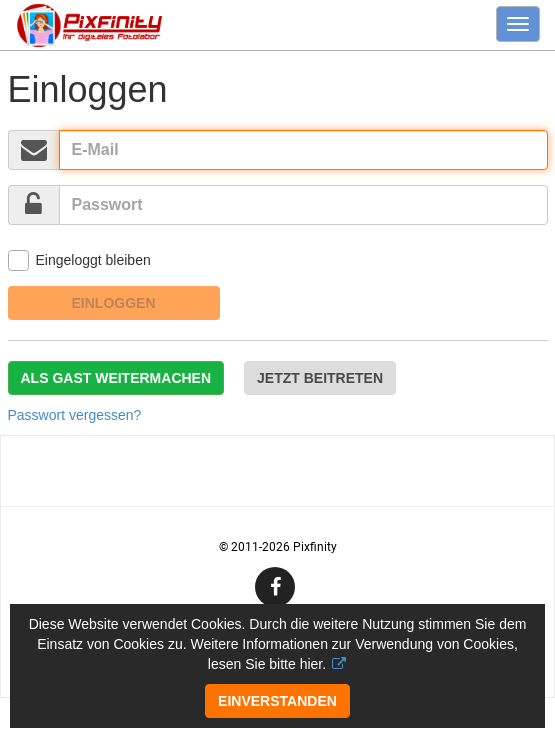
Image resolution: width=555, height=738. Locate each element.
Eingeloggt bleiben (79, 260)
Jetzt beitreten (320, 378)
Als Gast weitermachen (116, 378)
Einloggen (114, 303)
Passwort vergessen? (75, 415)
